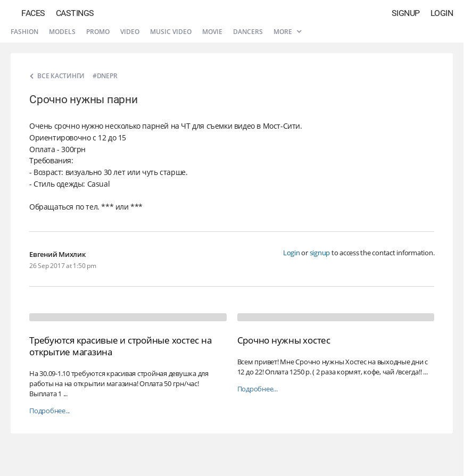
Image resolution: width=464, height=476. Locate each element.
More (287, 32)
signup (320, 253)
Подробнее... (49, 411)
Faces (33, 13)
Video (130, 32)
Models (62, 32)
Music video (171, 32)
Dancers (248, 32)
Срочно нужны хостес (284, 340)
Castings (75, 13)
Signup (406, 13)
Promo (98, 32)
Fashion (24, 32)
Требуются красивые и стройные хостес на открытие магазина (120, 346)
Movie (212, 32)
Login (442, 13)
